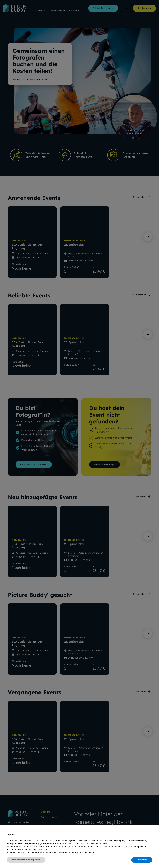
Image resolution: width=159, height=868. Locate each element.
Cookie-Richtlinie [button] (86, 844)
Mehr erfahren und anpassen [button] (26, 860)
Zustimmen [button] (142, 860)
